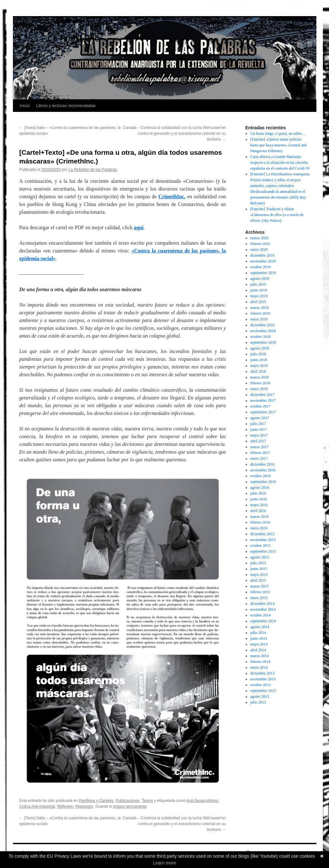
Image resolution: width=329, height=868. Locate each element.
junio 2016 (259, 499)
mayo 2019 (259, 296)
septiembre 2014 (263, 621)
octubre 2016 (260, 476)
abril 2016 (258, 511)
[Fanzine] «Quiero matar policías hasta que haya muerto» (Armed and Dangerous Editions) (278, 145)
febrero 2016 (260, 522)
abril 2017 (258, 441)
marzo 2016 (259, 517)
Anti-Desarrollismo (202, 801)
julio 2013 (258, 702)
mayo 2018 (259, 366)
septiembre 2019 (263, 273)
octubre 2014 (260, 615)
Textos (147, 801)
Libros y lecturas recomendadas (66, 106)
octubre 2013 (260, 685)
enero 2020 (259, 250)
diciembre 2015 (262, 534)
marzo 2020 (259, 238)
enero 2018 (259, 389)
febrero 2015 (260, 592)
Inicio (25, 106)
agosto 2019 (260, 279)
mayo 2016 (259, 505)
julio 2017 (258, 424)
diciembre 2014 (262, 604)
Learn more (165, 863)
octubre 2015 (260, 546)
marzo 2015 (259, 586)
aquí (139, 227)
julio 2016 (258, 493)
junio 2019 (259, 290)
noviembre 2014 (263, 609)
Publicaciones (128, 801)
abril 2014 (258, 650)
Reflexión (65, 806)
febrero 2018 (260, 383)
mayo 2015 (259, 575)
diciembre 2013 (262, 673)
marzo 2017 (259, 447)
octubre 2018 (260, 337)
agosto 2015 (260, 557)
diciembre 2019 (262, 255)
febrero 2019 (260, 313)
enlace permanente (130, 806)
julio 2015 (258, 563)
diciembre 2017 (262, 395)
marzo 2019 (259, 308)
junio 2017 (259, 429)
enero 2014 (259, 667)
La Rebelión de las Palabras (93, 170)
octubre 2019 (260, 267)
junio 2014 (259, 638)
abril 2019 (258, 302)
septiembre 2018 (263, 342)
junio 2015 (259, 569)
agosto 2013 (260, 696)
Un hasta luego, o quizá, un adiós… (278, 133)
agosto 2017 (260, 418)
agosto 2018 (260, 348)
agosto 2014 (260, 627)
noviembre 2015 (263, 540)
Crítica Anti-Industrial (37, 806)
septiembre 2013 (263, 691)
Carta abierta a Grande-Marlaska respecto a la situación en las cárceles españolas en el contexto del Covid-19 (280, 163)
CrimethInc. (172, 197)
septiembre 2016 (263, 482)
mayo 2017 (259, 435)
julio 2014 (258, 633)
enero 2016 (259, 528)
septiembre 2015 (263, 551)
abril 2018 (258, 371)
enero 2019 (259, 319)
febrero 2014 (260, 662)
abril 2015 (258, 580)
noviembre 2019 (263, 261)
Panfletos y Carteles (96, 801)
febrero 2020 (260, 244)
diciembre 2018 (262, 325)
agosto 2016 (260, 488)
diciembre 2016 (262, 464)
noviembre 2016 (263, 470)
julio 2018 (258, 354)
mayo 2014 (259, 644)
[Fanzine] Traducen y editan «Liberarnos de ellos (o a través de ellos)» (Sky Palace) (277, 215)
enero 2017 (259, 459)
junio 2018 (259, 360)
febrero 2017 (260, 453)
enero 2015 (259, 598)
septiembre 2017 (263, 412)
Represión (84, 806)
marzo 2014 (259, 656)
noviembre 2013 (263, 679)
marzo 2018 (259, 377)
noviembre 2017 (263, 400)
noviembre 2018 (263, 331)
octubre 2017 (260, 406)
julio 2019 (258, 284)
